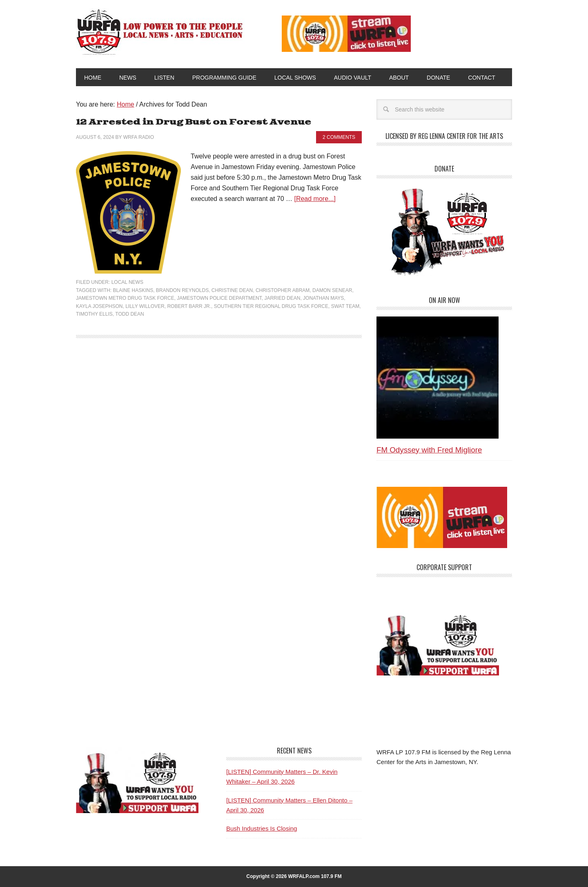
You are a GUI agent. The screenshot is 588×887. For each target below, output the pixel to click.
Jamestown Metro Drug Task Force (125, 298)
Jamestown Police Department (219, 298)
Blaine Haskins (133, 290)
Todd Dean (129, 314)
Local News (127, 282)
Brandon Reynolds (182, 290)
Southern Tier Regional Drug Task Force (271, 306)
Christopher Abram (283, 290)
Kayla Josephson (99, 306)
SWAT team (345, 306)
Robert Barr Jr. (189, 306)
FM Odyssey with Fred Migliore (429, 450)
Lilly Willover (145, 306)
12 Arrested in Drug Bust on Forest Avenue (194, 122)
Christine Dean (232, 290)
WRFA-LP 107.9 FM (160, 32)
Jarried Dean (282, 298)
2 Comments (339, 137)
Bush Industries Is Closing (262, 828)
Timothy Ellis (94, 314)
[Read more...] (315, 199)
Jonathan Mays (323, 298)
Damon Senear (332, 290)
